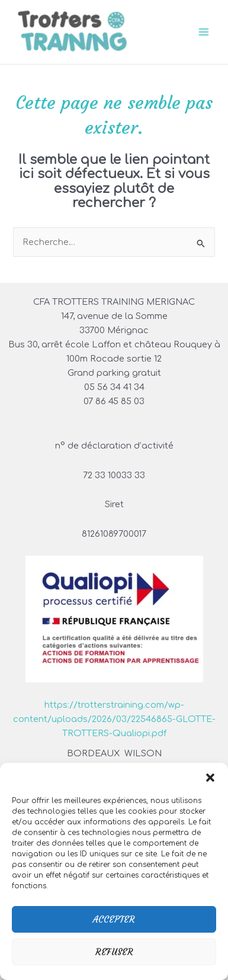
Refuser (114, 952)
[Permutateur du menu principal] (204, 32)
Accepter (114, 919)
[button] (210, 778)
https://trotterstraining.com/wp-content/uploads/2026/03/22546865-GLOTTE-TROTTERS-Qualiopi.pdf (114, 719)
